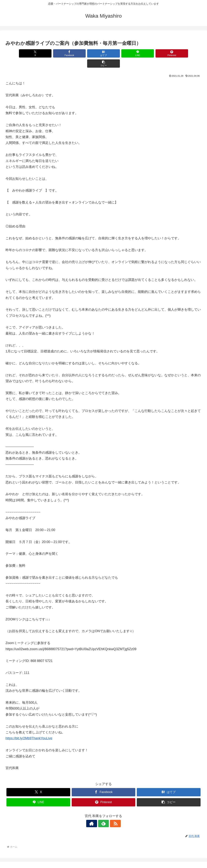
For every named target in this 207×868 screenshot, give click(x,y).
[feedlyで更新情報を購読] (103, 813)
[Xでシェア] (21, 53)
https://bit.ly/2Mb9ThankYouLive (29, 728)
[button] (186, 53)
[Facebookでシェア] (54, 53)
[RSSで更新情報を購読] (112, 813)
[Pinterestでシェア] (153, 53)
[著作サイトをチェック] (95, 813)
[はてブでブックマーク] (87, 53)
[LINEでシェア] (120, 53)
